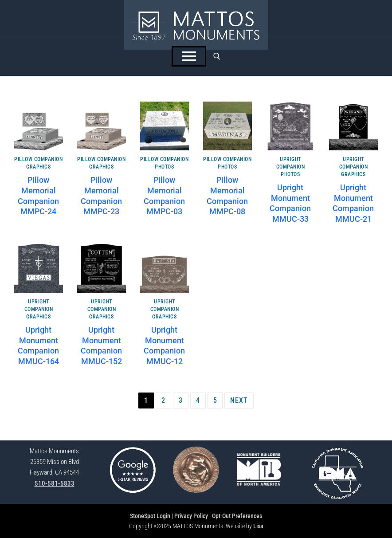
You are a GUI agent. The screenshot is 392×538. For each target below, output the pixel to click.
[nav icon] (189, 56)
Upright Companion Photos (291, 167)
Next (239, 400)
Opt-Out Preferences (237, 516)
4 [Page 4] (198, 400)
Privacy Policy (191, 516)
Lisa (258, 526)
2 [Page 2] (163, 400)
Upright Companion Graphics (354, 167)
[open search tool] (217, 56)
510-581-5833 (55, 483)
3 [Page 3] (181, 400)
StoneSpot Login (150, 516)
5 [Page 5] (215, 400)
